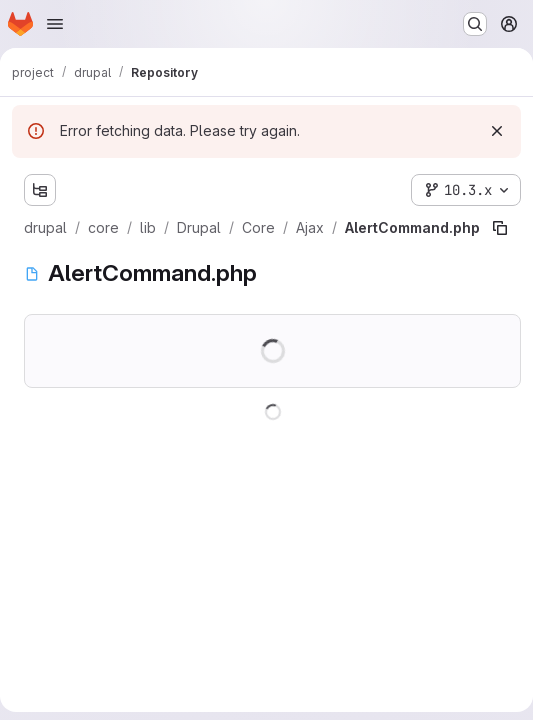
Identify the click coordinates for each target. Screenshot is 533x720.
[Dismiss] (497, 131)
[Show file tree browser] (40, 190)
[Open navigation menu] (55, 24)
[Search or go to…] (475, 24)
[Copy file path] (500, 228)
